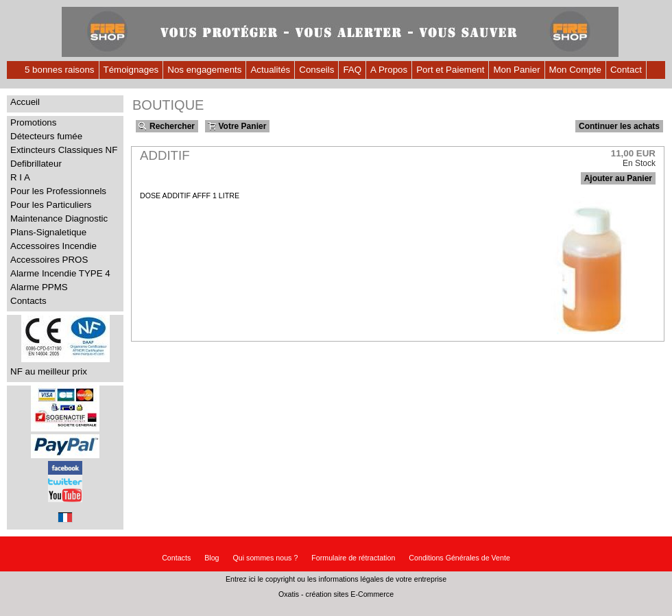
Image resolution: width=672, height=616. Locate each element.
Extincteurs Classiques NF (64, 150)
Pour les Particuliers (51, 205)
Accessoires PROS (49, 260)
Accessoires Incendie (53, 246)
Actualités (270, 70)
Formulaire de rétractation (353, 558)
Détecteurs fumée (46, 136)
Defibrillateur (36, 164)
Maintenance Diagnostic (59, 218)
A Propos (389, 70)
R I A (20, 177)
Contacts (28, 301)
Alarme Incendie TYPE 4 (60, 273)
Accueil (25, 102)
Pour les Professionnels (58, 191)
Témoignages (131, 70)
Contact (626, 70)
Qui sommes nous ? (266, 558)
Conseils (316, 70)
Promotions (33, 122)
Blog (212, 558)
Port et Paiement (450, 70)
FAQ (352, 70)
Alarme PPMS (39, 287)
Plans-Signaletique (48, 232)
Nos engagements (204, 70)
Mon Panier (516, 70)
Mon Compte (575, 70)
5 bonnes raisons (60, 70)
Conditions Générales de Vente (459, 558)
